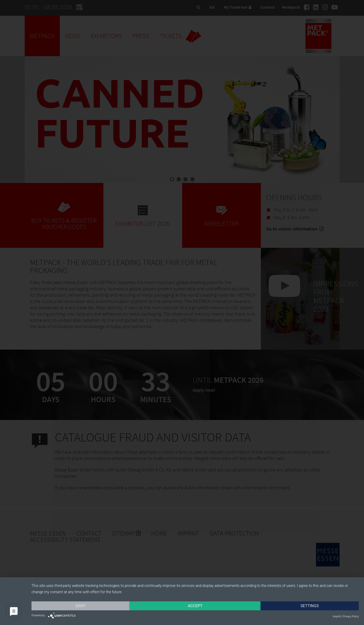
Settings (310, 606)
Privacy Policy (351, 616)
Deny (81, 606)
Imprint (337, 616)
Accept (195, 606)
